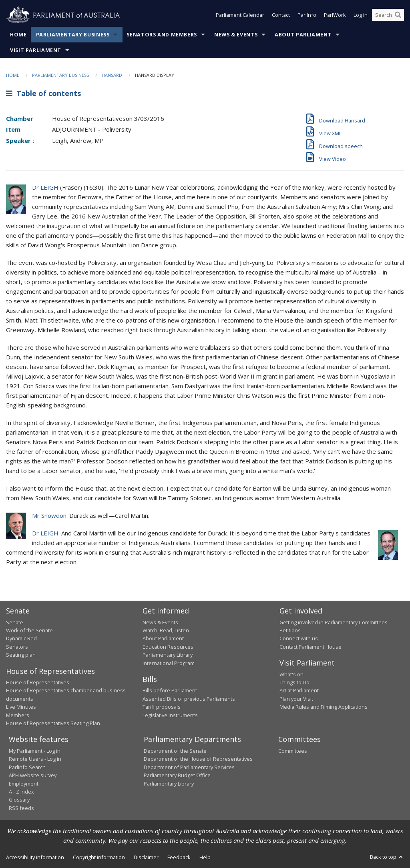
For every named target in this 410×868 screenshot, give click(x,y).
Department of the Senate (175, 751)
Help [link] (205, 857)
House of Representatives (38, 682)
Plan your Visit (296, 699)
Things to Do (294, 682)
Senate (15, 622)
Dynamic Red (21, 638)
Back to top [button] (387, 857)
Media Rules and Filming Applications (324, 707)
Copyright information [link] (99, 857)
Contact (281, 15)
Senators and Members (162, 35)
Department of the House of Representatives (198, 759)
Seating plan (21, 655)
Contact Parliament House (311, 647)
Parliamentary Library (168, 655)
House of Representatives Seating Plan (53, 723)
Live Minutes (21, 707)
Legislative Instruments (170, 715)
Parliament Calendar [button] (240, 15)
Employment (24, 784)
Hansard (112, 75)
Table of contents (43, 93)
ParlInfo (307, 15)
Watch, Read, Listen (166, 630)
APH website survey (33, 775)
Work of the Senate (29, 630)
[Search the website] (388, 15)
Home (18, 35)
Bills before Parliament (170, 690)
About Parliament (303, 35)
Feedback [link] (179, 857)
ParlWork (335, 15)
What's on (291, 674)
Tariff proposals (162, 707)
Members (18, 715)
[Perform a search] (398, 15)
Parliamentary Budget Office (177, 775)
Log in (361, 15)
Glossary (19, 800)
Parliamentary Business (73, 35)
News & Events (236, 35)
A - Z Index (21, 792)
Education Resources (168, 647)
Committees (293, 751)
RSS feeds (21, 808)
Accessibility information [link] (35, 857)
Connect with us (299, 638)
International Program (169, 663)
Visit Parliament (36, 50)
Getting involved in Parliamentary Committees (334, 622)
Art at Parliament (299, 690)
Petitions (290, 630)
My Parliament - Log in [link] (35, 751)
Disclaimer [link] (146, 857)
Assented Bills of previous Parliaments (189, 699)
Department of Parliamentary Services (189, 767)
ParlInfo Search (27, 767)
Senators (17, 647)
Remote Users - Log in (35, 759)
